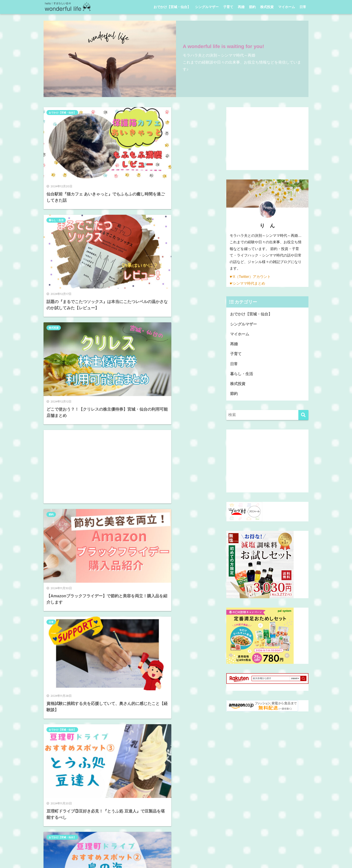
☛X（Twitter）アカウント (250, 277)
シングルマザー (207, 7)
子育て (228, 7)
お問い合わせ (203, 856)
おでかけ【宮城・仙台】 (172, 7)
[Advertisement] (169, 230)
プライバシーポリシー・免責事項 (164, 856)
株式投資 (267, 7)
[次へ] (154, 615)
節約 (252, 7)
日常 (303, 7)
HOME (176, 846)
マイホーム (287, 7)
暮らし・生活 (142, 113)
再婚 (241, 7)
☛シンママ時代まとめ (247, 283)
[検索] (303, 416)
